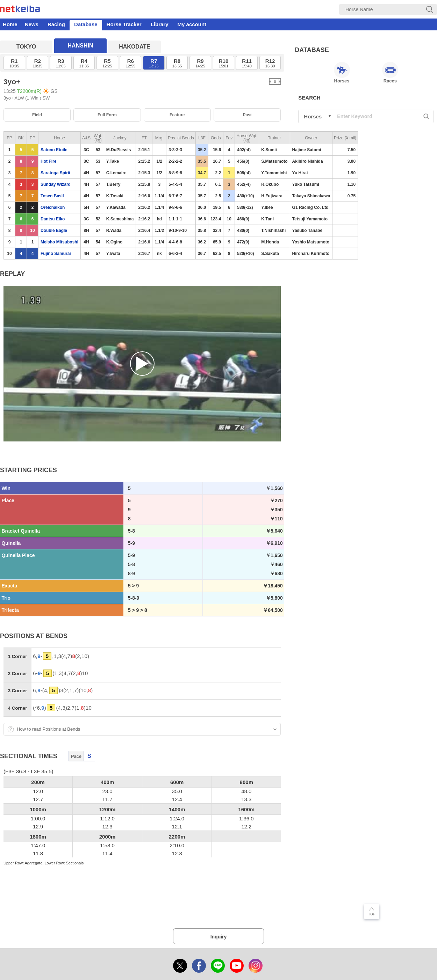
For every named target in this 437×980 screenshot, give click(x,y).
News (32, 24)
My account (192, 24)
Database (86, 24)
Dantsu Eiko (53, 219)
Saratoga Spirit (55, 173)
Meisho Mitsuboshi (59, 242)
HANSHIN (81, 46)
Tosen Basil (52, 196)
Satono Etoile (54, 150)
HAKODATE (134, 47)
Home (10, 24)
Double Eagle (54, 231)
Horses (342, 73)
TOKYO (26, 47)
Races (390, 73)
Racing (56, 24)
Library (160, 24)
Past (247, 115)
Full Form (107, 115)
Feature (177, 115)
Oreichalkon (53, 207)
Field (37, 115)
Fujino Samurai (56, 254)
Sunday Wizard (56, 184)
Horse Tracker (124, 24)
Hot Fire (48, 161)
